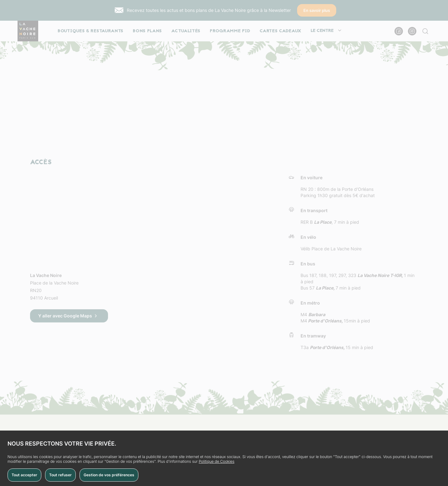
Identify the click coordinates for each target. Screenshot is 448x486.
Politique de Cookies (217, 461)
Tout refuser (60, 475)
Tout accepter (24, 475)
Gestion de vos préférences (109, 475)
